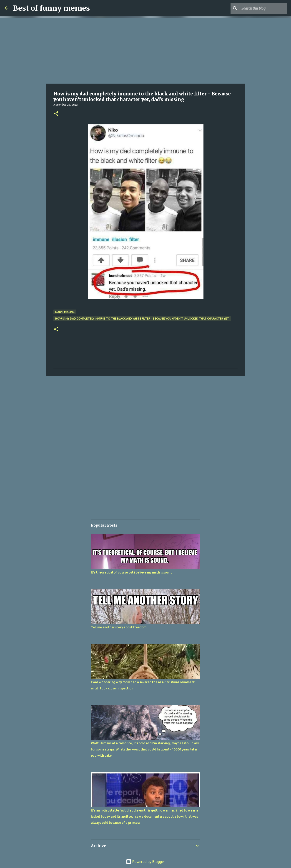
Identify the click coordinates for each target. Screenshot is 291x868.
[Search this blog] (263, 8)
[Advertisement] (145, 50)
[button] (56, 114)
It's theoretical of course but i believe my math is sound (132, 572)
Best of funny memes (51, 8)
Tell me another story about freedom (119, 627)
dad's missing (65, 312)
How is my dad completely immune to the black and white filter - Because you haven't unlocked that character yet (142, 319)
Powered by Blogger (145, 862)
